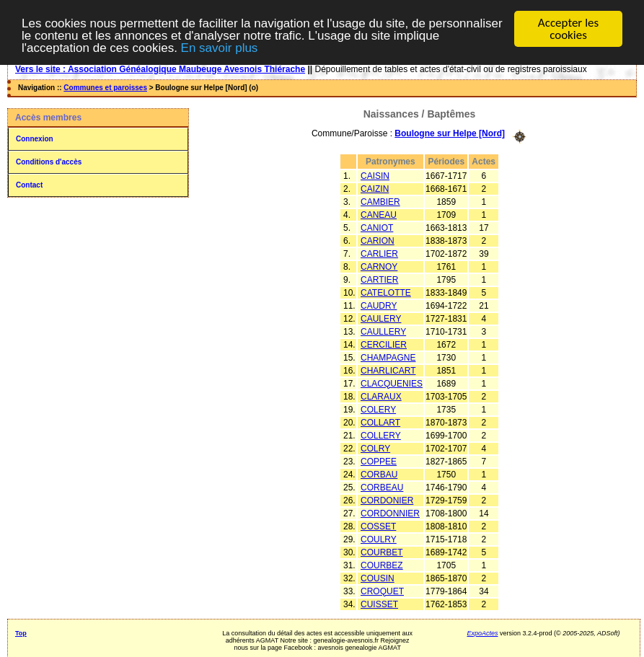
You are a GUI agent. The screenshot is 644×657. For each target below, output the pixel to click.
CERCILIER (384, 344)
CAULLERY (383, 331)
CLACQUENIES (392, 383)
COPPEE (379, 461)
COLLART (380, 422)
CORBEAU (382, 487)
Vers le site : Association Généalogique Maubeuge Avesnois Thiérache (160, 69)
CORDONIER (387, 500)
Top (21, 632)
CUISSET (379, 604)
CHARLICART (388, 370)
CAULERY (381, 318)
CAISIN (375, 175)
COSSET (378, 526)
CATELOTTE (386, 292)
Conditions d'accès (49, 162)
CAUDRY (379, 305)
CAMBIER (380, 201)
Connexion (35, 139)
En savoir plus (220, 47)
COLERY (378, 409)
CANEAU (379, 214)
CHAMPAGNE (388, 357)
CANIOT (377, 227)
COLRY (375, 448)
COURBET (382, 552)
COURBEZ (382, 565)
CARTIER (379, 279)
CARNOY (379, 266)
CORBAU (379, 474)
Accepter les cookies (568, 29)
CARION (378, 240)
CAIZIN (375, 188)
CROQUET (382, 591)
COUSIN (378, 578)
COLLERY (381, 435)
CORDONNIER (390, 513)
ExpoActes (482, 632)
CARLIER (379, 253)
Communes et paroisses (105, 88)
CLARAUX (381, 396)
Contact (29, 185)
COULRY (379, 539)
